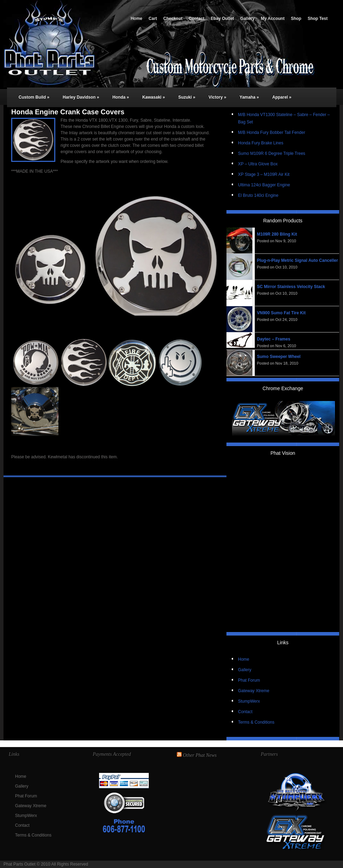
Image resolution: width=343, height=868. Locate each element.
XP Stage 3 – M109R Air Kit (264, 174)
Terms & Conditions (256, 722)
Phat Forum (249, 680)
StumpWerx (249, 701)
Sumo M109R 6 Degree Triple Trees (272, 153)
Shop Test (318, 19)
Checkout (173, 19)
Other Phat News (200, 755)
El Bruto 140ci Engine (258, 195)
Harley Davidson (81, 97)
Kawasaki (153, 97)
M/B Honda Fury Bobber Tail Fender (272, 132)
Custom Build (34, 97)
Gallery (248, 19)
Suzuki (187, 97)
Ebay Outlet (222, 19)
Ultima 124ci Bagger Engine (264, 185)
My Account (273, 19)
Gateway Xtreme (254, 691)
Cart (153, 19)
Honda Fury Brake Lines (261, 143)
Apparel (282, 97)
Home (136, 19)
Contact (197, 19)
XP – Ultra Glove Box (258, 164)
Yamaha (249, 97)
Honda (121, 97)
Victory (217, 97)
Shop (296, 19)
